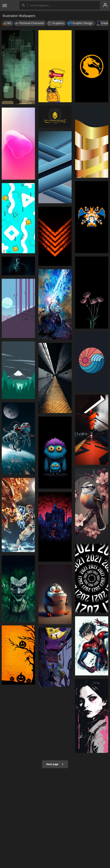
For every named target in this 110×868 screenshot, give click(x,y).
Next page (55, 764)
